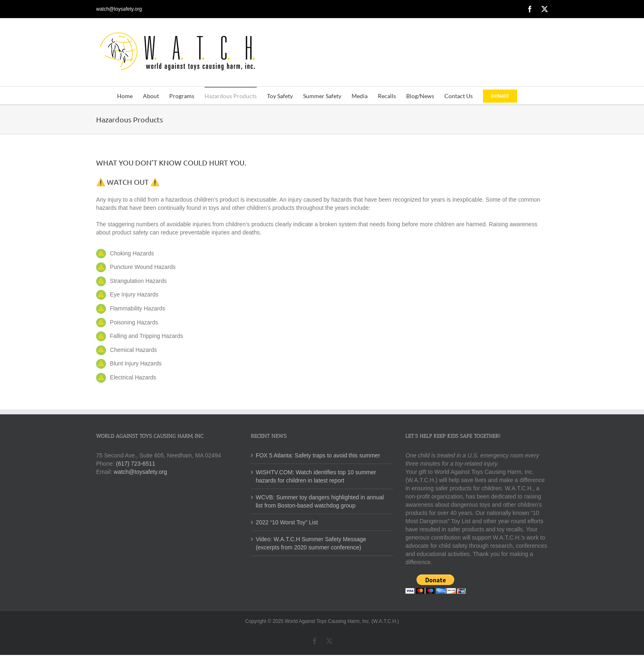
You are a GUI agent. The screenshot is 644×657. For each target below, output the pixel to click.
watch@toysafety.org (119, 9)
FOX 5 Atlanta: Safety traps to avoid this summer (318, 455)
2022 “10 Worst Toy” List (287, 522)
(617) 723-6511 (136, 464)
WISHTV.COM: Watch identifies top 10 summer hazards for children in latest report (316, 476)
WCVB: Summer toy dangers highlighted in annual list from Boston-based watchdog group (320, 501)
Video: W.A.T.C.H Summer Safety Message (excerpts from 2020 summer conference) (311, 543)
